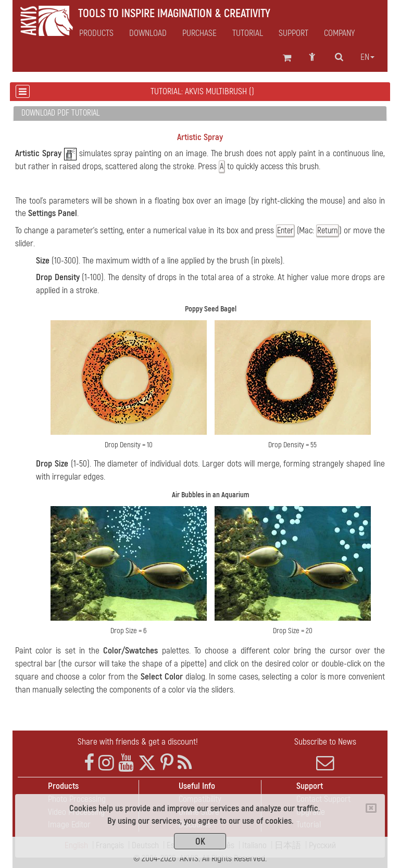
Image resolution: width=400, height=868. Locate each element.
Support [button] (293, 33)
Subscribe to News (325, 754)
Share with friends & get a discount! (138, 742)
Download (148, 33)
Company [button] (339, 33)
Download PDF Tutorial (60, 113)
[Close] (371, 808)
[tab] (200, 114)
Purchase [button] (199, 33)
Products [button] (96, 33)
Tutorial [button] (248, 33)
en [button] (367, 57)
